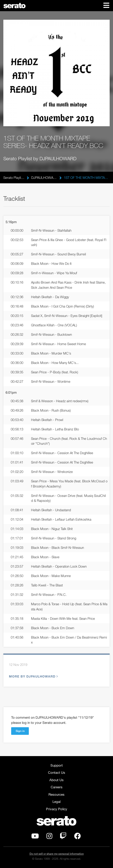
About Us (56, 780)
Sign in (20, 731)
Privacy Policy (57, 809)
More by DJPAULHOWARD (33, 676)
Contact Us (57, 772)
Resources (56, 794)
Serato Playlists (14, 177)
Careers (57, 787)
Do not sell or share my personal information (57, 854)
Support (57, 765)
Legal (56, 802)
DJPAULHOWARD (44, 177)
